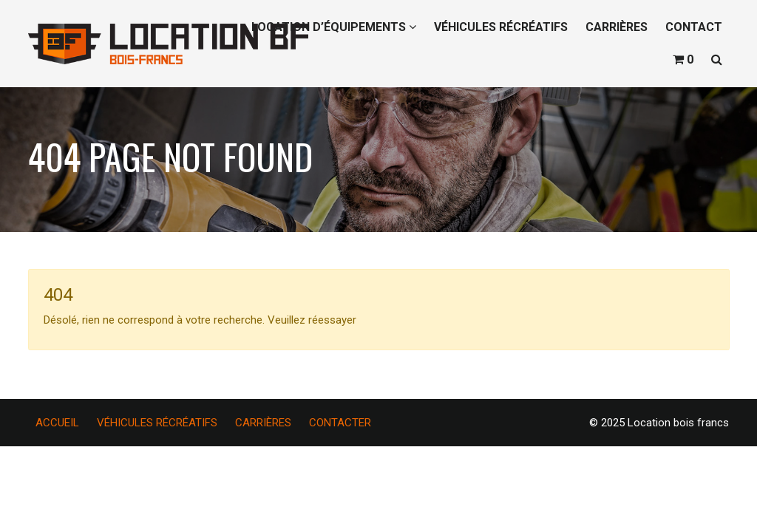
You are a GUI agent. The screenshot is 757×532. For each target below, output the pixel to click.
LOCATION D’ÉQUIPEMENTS (334, 27)
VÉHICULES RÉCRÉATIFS (501, 27)
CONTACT (694, 27)
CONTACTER (340, 423)
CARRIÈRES (617, 27)
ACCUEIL (57, 423)
